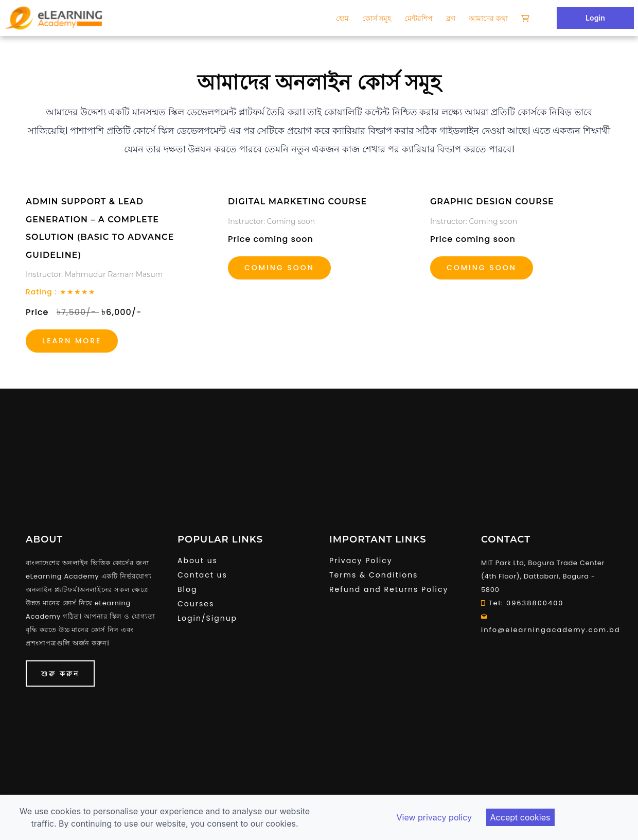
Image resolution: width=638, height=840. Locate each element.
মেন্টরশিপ (419, 18)
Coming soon (279, 268)
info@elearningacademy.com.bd (547, 623)
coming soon (482, 268)
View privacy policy (434, 817)
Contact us (202, 575)
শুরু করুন (60, 673)
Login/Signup (207, 618)
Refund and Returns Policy (389, 589)
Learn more (72, 341)
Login (595, 18)
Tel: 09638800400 (522, 603)
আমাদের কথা (488, 18)
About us (198, 561)
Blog (187, 589)
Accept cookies (520, 817)
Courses (196, 604)
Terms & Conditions (374, 575)
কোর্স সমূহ (377, 18)
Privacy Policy (361, 561)
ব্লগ (451, 18)
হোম (342, 18)
